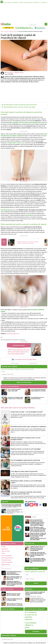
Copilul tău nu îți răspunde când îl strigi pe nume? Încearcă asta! (15, 397)
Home (2, 31)
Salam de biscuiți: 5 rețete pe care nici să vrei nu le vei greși (15, 604)
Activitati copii (6, 559)
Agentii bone (6, 564)
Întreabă (36, 631)
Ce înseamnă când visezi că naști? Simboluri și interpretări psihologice (14, 572)
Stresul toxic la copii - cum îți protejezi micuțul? (27, 411)
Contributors (44, 2)
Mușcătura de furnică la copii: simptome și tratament (28, 426)
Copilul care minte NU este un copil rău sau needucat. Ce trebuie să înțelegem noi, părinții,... (38, 554)
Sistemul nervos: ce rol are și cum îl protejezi (26, 448)
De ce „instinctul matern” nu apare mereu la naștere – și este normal (14, 577)
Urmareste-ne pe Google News (24, 358)
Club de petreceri (7, 557)
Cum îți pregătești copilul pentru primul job (25, 460)
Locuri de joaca (7, 555)
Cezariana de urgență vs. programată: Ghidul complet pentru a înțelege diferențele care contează (14, 583)
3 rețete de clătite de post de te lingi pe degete (14, 599)
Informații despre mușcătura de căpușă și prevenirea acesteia (20, 105)
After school (6, 550)
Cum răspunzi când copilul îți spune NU (24, 471)
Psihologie (26, 2)
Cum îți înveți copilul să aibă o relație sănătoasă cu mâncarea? (38, 390)
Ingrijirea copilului (13, 31)
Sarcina (5, 2)
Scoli (3, 553)
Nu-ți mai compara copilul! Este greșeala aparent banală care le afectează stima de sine (38, 560)
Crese (3, 546)
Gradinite (5, 548)
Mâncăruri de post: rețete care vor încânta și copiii (13, 594)
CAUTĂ (36, 584)
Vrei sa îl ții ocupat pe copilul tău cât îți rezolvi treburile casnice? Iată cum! (26, 492)
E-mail (3, 370)
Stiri (39, 2)
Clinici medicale (7, 562)
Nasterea (10, 2)
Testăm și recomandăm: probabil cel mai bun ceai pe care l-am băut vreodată (35, 593)
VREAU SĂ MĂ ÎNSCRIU (24, 382)
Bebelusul (16, 2)
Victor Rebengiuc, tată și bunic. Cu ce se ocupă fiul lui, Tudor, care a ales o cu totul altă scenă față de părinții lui (38, 529)
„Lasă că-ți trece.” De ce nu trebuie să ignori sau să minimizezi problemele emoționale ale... (37, 548)
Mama (31, 2)
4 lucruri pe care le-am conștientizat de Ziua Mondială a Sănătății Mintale (11, 505)
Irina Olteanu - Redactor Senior (15, 73)
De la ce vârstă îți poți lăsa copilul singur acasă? (14, 390)
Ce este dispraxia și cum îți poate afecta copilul (37, 397)
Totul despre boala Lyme (13, 332)
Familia (35, 2)
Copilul (21, 2)
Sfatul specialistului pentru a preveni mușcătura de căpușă (19, 107)
